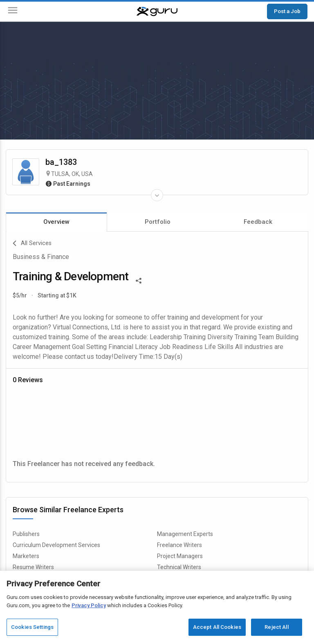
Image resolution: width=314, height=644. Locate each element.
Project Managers (180, 556)
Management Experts (185, 534)
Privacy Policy (89, 605)
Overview (56, 222)
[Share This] (139, 280)
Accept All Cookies (217, 627)
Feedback (258, 222)
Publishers (26, 534)
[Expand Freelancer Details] (157, 195)
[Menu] (13, 12)
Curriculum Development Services (56, 545)
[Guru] (157, 11)
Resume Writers (33, 567)
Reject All (276, 627)
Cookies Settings (32, 627)
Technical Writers (179, 567)
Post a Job (287, 11)
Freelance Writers (179, 545)
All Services (32, 243)
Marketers (26, 556)
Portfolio (158, 222)
